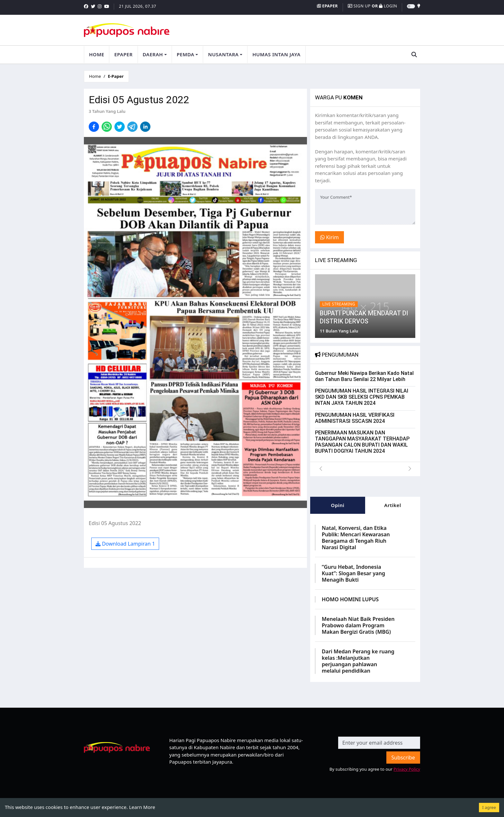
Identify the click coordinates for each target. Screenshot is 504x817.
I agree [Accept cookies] (489, 807)
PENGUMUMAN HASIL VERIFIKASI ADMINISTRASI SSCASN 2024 (355, 417)
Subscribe (403, 756)
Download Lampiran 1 (125, 542)
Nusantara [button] (223, 54)
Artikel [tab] (392, 504)
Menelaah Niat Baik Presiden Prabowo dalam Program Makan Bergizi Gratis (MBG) (358, 624)
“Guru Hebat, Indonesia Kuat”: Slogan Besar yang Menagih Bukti (353, 572)
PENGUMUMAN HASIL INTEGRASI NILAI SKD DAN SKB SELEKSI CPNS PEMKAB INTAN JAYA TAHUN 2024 (362, 396)
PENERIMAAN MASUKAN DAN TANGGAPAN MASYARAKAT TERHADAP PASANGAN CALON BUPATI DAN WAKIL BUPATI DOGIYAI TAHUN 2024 (362, 441)
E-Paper (116, 75)
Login (388, 6)
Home (97, 54)
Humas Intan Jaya (276, 54)
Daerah (153, 54)
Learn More (142, 807)
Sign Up (360, 6)
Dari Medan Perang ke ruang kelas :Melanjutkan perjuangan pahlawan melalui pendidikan (358, 660)
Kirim (329, 236)
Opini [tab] (338, 504)
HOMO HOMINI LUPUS (350, 598)
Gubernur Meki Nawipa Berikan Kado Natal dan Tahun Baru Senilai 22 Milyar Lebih (364, 375)
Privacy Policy (407, 768)
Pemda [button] (186, 54)
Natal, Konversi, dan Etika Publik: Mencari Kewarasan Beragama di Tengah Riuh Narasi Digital (356, 536)
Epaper (327, 6)
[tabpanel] (365, 596)
